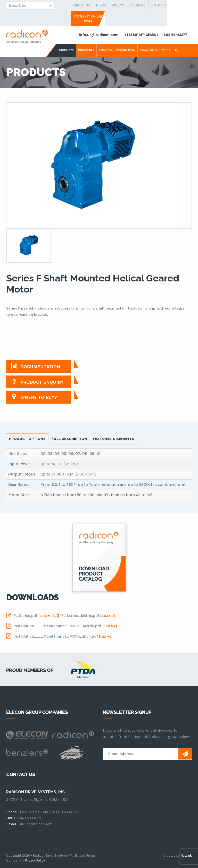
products (66, 50)
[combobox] (30, 6)
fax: (9, 818)
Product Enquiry (37, 382)
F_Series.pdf (30, 615)
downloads (149, 50)
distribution (126, 50)
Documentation (36, 366)
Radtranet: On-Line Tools (88, 19)
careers (138, 5)
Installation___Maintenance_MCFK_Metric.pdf (62, 626)
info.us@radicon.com (99, 35)
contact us (162, 5)
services (105, 50)
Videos (118, 5)
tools (166, 50)
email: (11, 824)
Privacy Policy (35, 860)
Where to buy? (34, 397)
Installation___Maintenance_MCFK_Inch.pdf (59, 636)
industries (86, 50)
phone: (12, 812)
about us (82, 5)
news (101, 5)
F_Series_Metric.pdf (84, 615)
